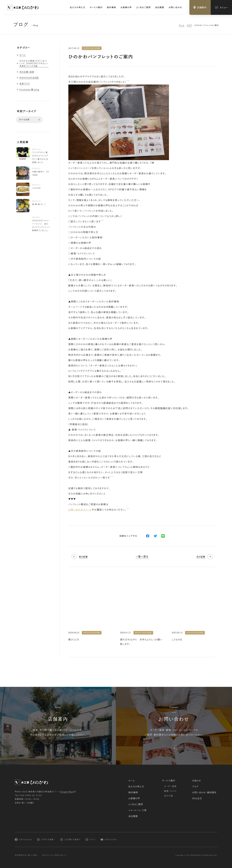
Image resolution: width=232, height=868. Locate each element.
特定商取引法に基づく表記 (26, 855)
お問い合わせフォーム (80, 510)
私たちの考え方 (78, 7)
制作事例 (112, 7)
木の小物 (168, 796)
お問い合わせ (175, 7)
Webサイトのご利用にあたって (55, 855)
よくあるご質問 (144, 7)
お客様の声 (126, 7)
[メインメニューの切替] (221, 7)
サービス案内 (96, 7)
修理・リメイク (170, 791)
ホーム (182, 25)
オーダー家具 (170, 786)
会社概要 (160, 7)
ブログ (189, 25)
